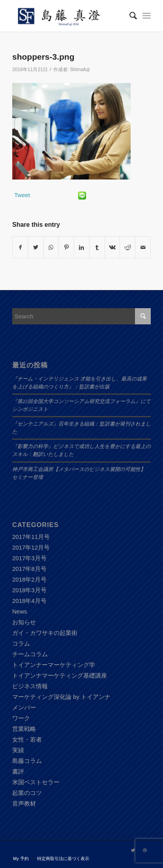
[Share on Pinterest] (66, 248)
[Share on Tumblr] (97, 248)
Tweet (22, 195)
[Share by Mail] (143, 248)
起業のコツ (27, 793)
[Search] (129, 16)
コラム (21, 643)
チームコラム (30, 654)
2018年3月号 (29, 590)
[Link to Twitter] (133, 850)
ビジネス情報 (30, 686)
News (20, 611)
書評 (18, 771)
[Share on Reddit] (127, 248)
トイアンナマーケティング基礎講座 (60, 675)
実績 (18, 750)
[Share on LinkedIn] (82, 248)
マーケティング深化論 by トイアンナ (61, 697)
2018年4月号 (29, 601)
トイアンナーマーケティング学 (54, 665)
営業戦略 (24, 729)
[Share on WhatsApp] (51, 248)
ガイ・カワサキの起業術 (45, 633)
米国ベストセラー (36, 782)
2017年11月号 (31, 537)
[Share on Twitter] (36, 248)
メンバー (24, 707)
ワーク (21, 718)
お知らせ (24, 622)
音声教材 (24, 803)
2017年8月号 (29, 569)
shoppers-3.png (43, 57)
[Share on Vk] (112, 248)
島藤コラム (27, 761)
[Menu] (147, 16)
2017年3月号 (29, 558)
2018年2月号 (29, 579)
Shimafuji (80, 70)
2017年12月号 (31, 547)
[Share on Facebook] (20, 248)
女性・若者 (27, 739)
